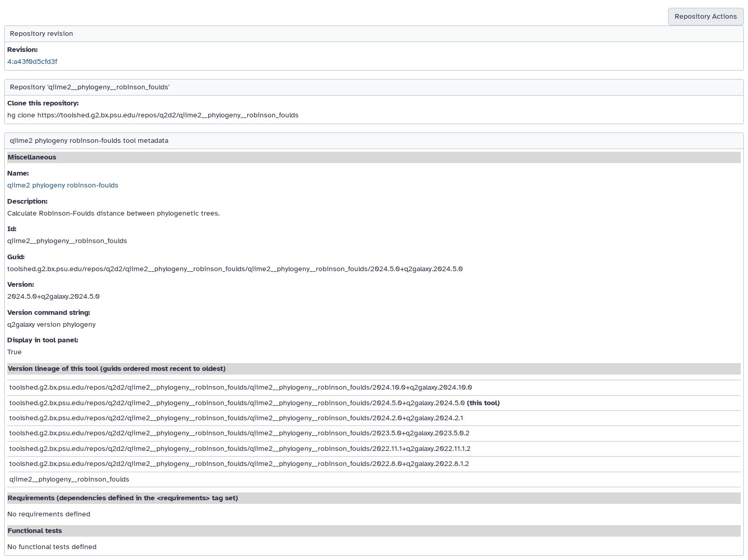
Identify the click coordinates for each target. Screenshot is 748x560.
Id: (12, 229)
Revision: (22, 50)
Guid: (16, 257)
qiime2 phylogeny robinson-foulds (63, 185)
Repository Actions (706, 16)
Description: (27, 201)
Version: (21, 284)
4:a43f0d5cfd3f (32, 62)
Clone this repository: (43, 103)
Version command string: (49, 312)
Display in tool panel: (43, 340)
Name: (18, 173)
